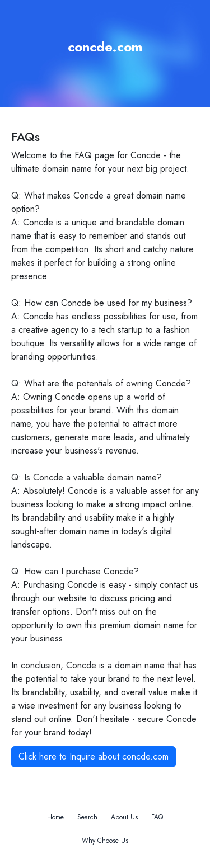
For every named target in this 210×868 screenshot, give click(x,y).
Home (55, 817)
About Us (124, 817)
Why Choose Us (105, 841)
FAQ (157, 817)
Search (87, 817)
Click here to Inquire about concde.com (94, 756)
